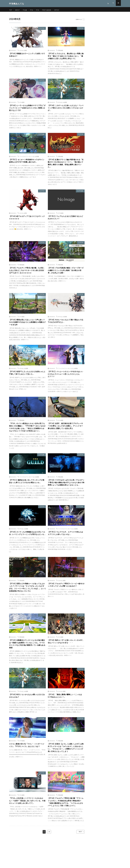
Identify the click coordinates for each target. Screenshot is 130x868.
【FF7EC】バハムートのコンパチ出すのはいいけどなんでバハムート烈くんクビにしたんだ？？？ (66, 382)
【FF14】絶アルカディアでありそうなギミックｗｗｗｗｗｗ (27, 223)
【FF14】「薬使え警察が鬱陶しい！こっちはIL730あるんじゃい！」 (66, 719)
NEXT (79, 860)
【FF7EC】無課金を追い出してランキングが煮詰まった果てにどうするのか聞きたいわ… (27, 494)
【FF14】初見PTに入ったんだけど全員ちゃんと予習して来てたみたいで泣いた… (27, 380)
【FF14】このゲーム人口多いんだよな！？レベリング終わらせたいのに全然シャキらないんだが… (66, 112)
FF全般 (26, 10)
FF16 (33, 10)
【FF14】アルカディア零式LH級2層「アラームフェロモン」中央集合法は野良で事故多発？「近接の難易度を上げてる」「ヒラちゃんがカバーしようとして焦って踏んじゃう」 (66, 828)
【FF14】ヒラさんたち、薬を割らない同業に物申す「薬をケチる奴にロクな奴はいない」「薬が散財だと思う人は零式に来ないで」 (66, 58)
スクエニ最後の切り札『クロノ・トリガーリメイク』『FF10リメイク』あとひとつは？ (27, 770)
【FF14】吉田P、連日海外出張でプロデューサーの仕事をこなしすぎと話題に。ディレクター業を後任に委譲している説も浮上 (66, 434)
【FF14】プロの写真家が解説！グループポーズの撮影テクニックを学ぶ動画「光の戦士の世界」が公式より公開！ (66, 276)
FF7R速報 (61, 218)
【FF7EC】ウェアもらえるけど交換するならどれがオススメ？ (66, 223)
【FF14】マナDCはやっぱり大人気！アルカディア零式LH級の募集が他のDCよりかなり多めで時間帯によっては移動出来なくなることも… (66, 496)
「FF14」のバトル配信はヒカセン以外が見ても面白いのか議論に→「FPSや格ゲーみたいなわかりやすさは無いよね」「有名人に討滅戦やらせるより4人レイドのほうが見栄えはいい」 (27, 437)
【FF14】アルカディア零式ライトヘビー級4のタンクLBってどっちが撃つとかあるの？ (66, 605)
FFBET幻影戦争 (48, 10)
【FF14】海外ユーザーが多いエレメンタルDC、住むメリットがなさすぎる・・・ (66, 664)
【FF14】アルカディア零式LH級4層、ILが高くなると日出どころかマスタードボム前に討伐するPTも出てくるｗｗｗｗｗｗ (27, 276)
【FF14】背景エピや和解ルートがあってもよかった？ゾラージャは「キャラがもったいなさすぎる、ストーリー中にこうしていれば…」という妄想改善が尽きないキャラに (27, 607)
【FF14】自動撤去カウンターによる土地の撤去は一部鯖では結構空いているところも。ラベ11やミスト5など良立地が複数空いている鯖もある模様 (27, 666)
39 (49, 860)
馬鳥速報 (61, 50)
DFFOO (59, 10)
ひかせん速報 (23, 50)
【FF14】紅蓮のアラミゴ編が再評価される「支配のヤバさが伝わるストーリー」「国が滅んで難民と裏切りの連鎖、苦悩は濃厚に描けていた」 (66, 168)
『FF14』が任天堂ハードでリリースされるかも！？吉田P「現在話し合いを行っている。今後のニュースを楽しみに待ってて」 (27, 826)
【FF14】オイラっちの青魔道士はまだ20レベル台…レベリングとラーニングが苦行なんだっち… (27, 550)
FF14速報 (22, 106)
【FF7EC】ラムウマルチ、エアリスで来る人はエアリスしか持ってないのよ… (66, 548)
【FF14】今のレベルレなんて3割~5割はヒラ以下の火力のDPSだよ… (66, 328)
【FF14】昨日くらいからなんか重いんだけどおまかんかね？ (27, 719)
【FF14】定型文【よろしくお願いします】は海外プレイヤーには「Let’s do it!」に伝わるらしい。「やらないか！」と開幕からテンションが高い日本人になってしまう (66, 772)
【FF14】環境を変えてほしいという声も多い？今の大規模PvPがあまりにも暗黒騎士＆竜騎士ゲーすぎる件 (27, 329)
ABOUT (18, 10)
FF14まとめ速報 (62, 106)
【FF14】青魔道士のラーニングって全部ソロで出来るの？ (27, 55)
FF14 (39, 10)
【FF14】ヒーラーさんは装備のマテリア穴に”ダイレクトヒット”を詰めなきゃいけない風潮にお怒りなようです (27, 112)
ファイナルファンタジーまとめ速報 (29, 161)
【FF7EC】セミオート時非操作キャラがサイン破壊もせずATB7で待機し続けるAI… (27, 165)
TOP (11, 10)
